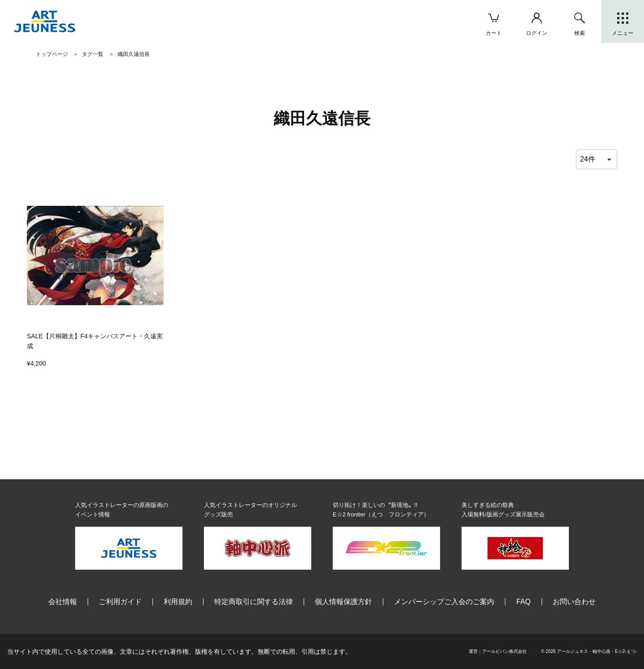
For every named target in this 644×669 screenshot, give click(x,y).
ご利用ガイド (120, 602)
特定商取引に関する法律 (254, 602)
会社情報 (63, 602)
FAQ (523, 602)
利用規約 (178, 602)
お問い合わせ (574, 602)
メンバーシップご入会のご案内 (444, 602)
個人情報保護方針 (343, 602)
